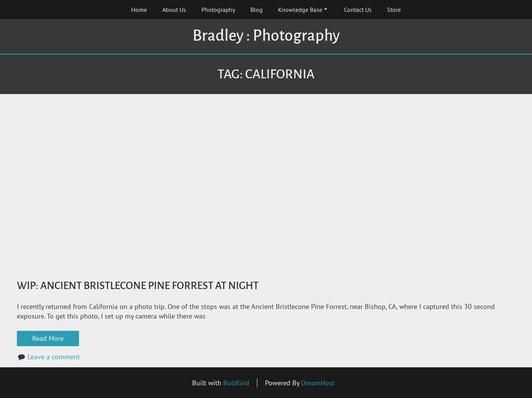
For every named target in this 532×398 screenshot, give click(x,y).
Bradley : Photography (266, 36)
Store (394, 10)
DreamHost (318, 383)
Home (139, 10)
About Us (174, 10)
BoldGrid (236, 383)
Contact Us (358, 10)
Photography (218, 10)
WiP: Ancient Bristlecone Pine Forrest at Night (138, 286)
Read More (48, 338)
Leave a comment (54, 357)
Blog (257, 10)
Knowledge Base (303, 10)
